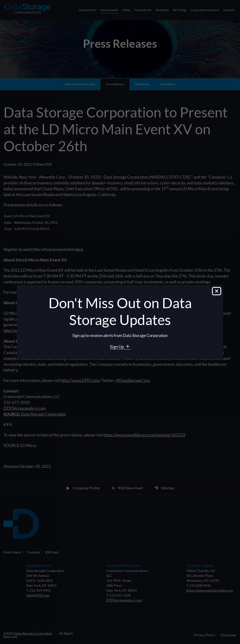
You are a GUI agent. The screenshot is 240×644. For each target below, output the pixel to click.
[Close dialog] (217, 292)
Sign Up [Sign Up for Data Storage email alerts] (117, 347)
